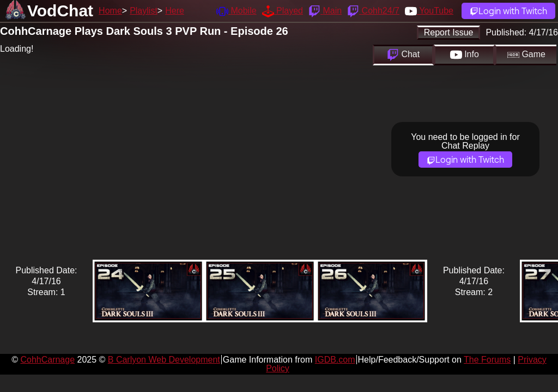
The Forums (487, 360)
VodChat (60, 11)
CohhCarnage (47, 360)
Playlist (144, 11)
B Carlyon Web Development (164, 360)
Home (110, 11)
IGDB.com (335, 360)
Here (175, 11)
